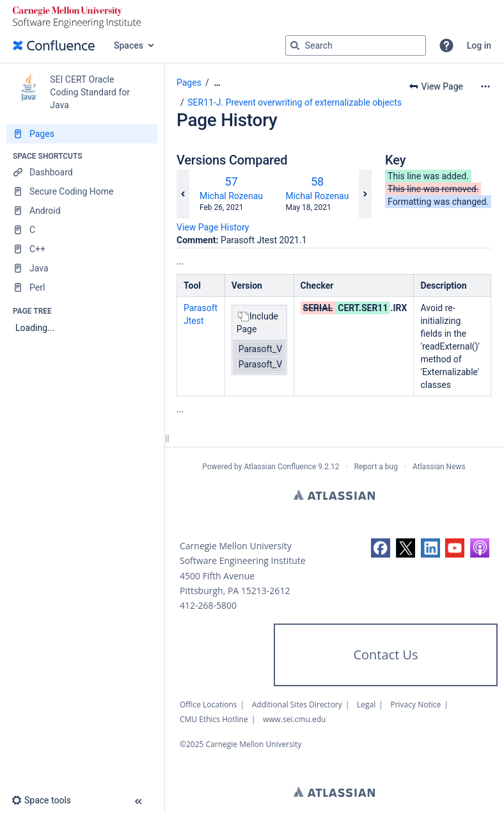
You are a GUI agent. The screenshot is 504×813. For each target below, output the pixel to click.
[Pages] (82, 134)
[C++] (82, 249)
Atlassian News (439, 467)
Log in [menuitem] (479, 45)
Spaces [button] (129, 45)
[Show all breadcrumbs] (217, 83)
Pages (189, 83)
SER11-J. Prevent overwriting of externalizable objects (295, 102)
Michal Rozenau (231, 196)
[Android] (82, 211)
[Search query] (356, 45)
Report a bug (376, 467)
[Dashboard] (82, 172)
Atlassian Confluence (280, 467)
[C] (82, 230)
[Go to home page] (54, 45)
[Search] (295, 45)
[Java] (82, 268)
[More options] (485, 86)
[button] (446, 45)
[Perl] (82, 287)
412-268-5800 (208, 605)
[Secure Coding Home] (82, 191)
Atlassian (334, 495)
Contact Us (385, 655)
